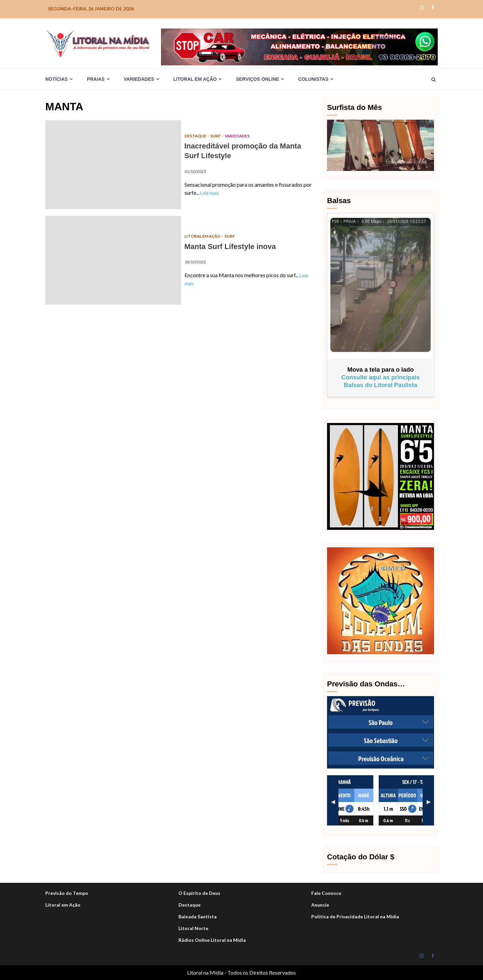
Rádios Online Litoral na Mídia (212, 940)
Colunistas (313, 79)
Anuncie (320, 905)
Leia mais (210, 193)
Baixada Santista (198, 916)
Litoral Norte (193, 928)
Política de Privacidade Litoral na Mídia (355, 916)
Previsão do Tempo (67, 893)
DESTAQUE (196, 136)
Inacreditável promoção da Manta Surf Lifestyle (113, 165)
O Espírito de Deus (199, 893)
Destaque (190, 905)
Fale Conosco (326, 893)
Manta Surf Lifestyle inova (113, 260)
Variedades (139, 79)
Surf (216, 136)
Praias (96, 79)
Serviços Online (257, 79)
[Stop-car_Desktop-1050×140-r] (299, 46)
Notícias (57, 79)
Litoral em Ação (195, 79)
